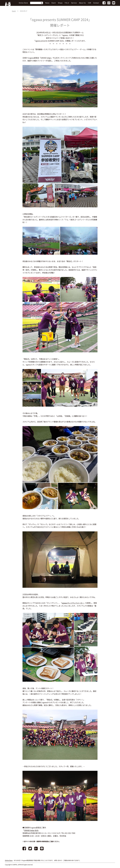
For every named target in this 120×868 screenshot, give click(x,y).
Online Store (9, 860)
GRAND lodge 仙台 (31, 830)
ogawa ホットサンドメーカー (73, 603)
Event (14, 11)
